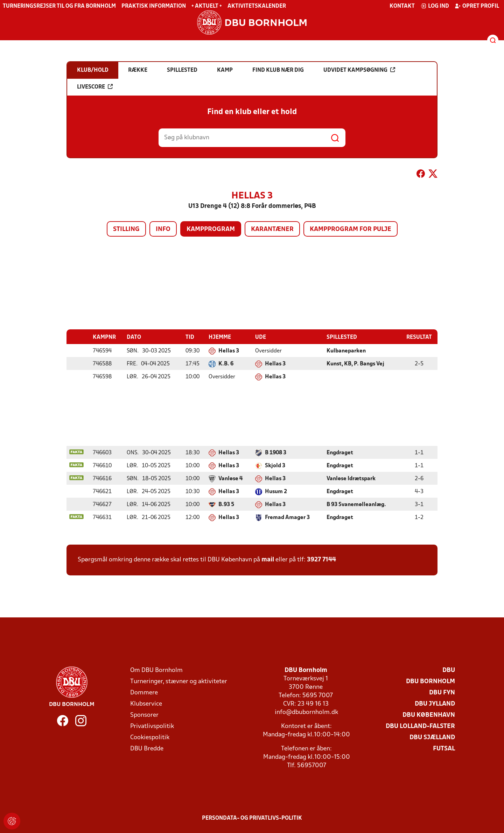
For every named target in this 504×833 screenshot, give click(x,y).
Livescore (95, 87)
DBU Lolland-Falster (420, 726)
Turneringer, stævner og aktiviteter (179, 681)
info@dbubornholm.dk (306, 712)
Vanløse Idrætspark (351, 478)
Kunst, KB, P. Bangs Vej (355, 364)
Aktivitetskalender (257, 6)
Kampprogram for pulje (351, 229)
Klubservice (146, 704)
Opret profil (477, 6)
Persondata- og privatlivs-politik (252, 818)
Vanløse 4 (230, 478)
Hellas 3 (229, 351)
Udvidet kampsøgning (359, 70)
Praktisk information (154, 6)
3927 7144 (321, 559)
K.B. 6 (226, 364)
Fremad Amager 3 (287, 517)
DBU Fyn (442, 692)
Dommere (144, 692)
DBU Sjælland (432, 737)
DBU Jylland (435, 704)
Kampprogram (211, 229)
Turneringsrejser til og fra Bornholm (59, 6)
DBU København (429, 715)
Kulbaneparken (346, 351)
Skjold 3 (275, 465)
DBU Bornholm (430, 681)
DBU (449, 670)
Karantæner (272, 229)
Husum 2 (276, 491)
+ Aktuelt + (207, 6)
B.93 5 (226, 504)
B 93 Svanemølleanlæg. (356, 504)
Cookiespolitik (150, 737)
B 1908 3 (276, 453)
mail (268, 559)
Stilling (126, 229)
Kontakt (402, 6)
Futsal (444, 748)
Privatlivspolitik (152, 726)
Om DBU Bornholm (156, 670)
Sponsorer (144, 715)
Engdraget (340, 453)
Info (163, 229)
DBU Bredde (147, 748)
